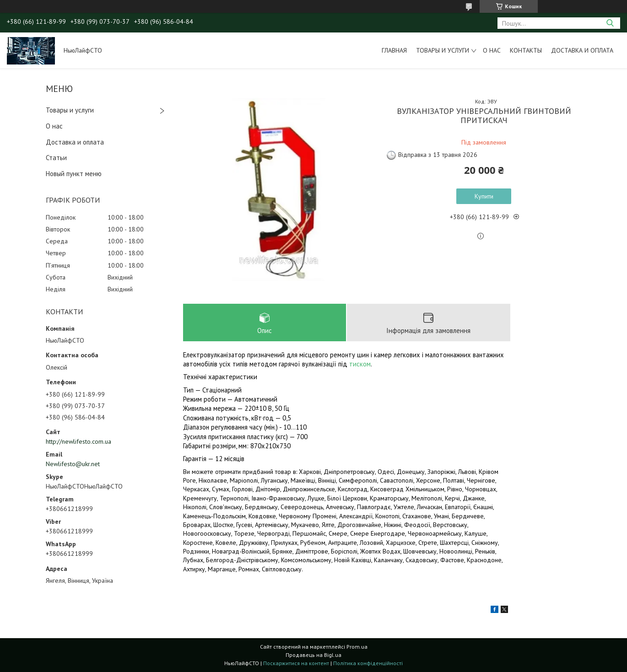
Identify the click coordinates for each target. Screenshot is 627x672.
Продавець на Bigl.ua (313, 655)
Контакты (526, 50)
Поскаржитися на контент (296, 663)
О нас (492, 50)
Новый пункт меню (74, 174)
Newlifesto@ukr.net (73, 464)
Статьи (56, 158)
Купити (484, 196)
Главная (394, 50)
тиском (360, 364)
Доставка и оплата (582, 50)
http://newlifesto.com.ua (78, 441)
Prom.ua (357, 647)
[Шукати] (610, 23)
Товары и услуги (443, 50)
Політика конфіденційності (368, 663)
